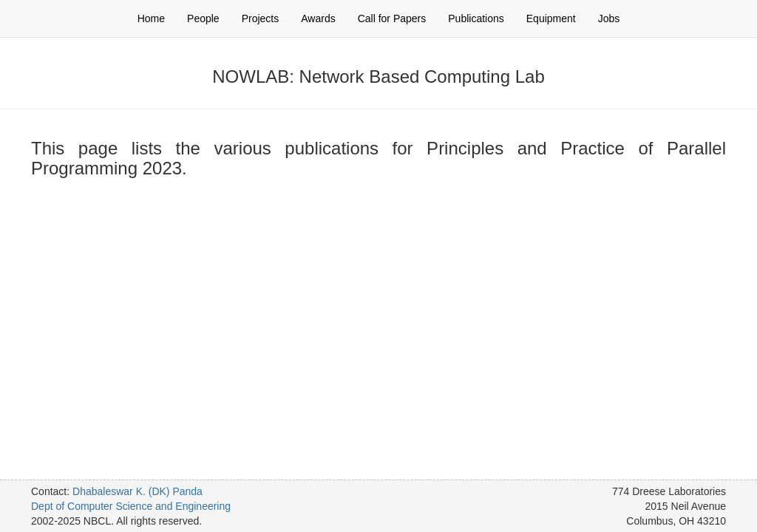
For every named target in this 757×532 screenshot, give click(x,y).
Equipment (551, 18)
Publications (476, 18)
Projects (261, 18)
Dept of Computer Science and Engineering (131, 506)
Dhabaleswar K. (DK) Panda (138, 491)
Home (151, 18)
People (203, 18)
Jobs (609, 18)
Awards (318, 18)
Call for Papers (392, 18)
